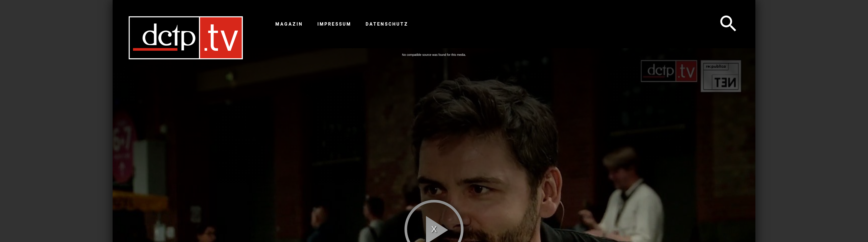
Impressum (334, 24)
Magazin (289, 24)
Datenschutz (387, 24)
